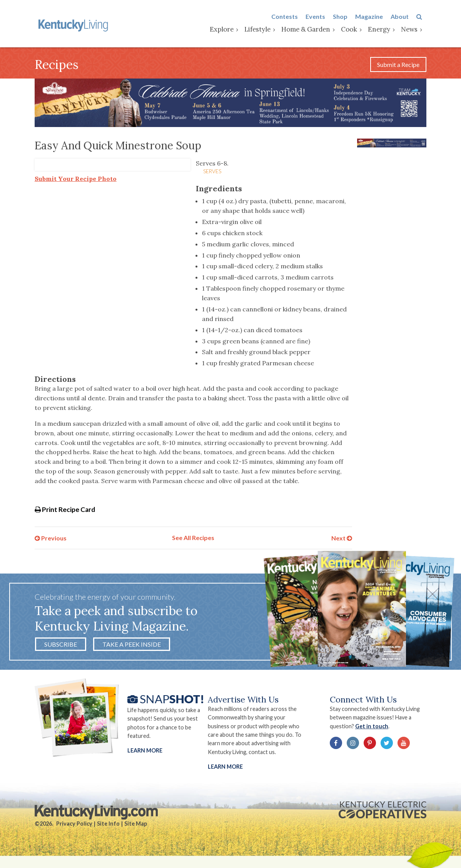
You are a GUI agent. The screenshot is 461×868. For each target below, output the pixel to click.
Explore (226, 30)
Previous (51, 539)
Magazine (373, 17)
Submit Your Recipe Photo (76, 180)
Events (320, 17)
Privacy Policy (74, 827)
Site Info (108, 827)
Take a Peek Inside (132, 646)
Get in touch (374, 728)
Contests (289, 17)
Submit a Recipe (398, 66)
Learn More (145, 753)
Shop (344, 17)
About (404, 17)
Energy (383, 30)
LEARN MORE (226, 769)
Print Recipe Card (65, 511)
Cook (353, 30)
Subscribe (61, 646)
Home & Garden (310, 30)
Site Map (136, 827)
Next (342, 539)
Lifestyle (262, 30)
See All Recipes (193, 539)
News (413, 30)
